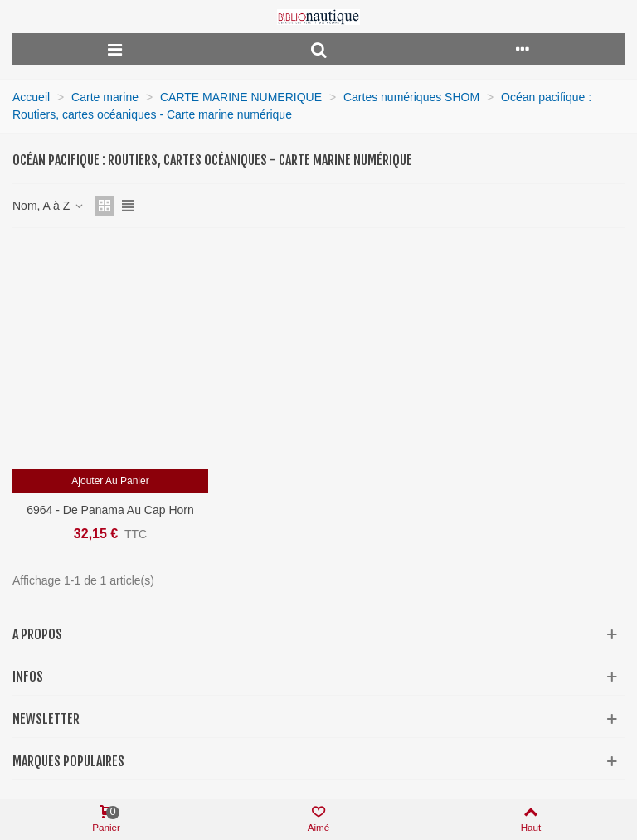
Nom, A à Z (49, 206)
